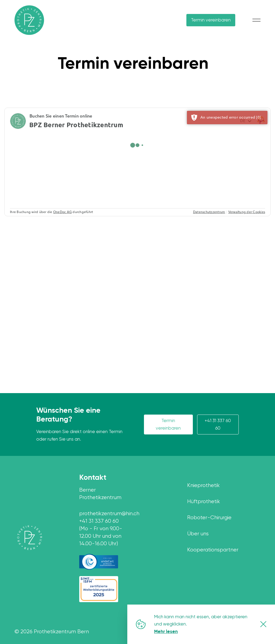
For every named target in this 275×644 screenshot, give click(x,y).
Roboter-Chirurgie (209, 517)
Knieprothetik (203, 485)
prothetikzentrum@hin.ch (105, 513)
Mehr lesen (166, 631)
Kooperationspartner (213, 550)
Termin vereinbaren (211, 20)
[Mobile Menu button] (256, 20)
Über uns (198, 534)
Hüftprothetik (204, 501)
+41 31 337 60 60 (218, 424)
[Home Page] (29, 20)
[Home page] (30, 538)
